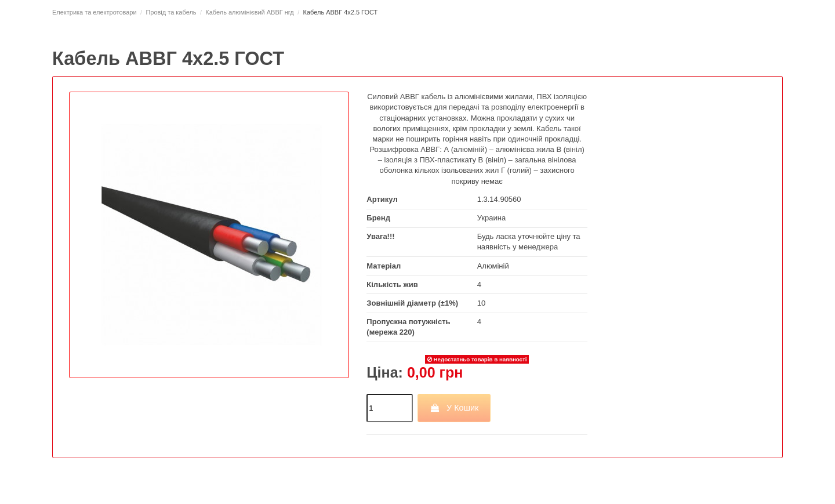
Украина (492, 218)
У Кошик (454, 408)
